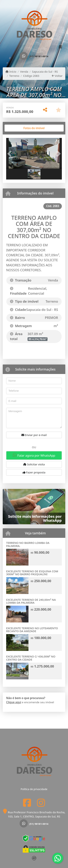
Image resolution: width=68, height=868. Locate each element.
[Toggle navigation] (60, 47)
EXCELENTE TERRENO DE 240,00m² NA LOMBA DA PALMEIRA (31, 601)
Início (11, 72)
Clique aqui (14, 702)
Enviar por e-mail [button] (34, 435)
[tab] (18, 128)
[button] (10, 154)
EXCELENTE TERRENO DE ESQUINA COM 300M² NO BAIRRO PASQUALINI (32, 573)
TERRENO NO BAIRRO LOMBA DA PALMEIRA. (28, 544)
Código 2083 (31, 76)
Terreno (14, 76)
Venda (24, 72)
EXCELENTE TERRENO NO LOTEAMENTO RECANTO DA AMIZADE (32, 630)
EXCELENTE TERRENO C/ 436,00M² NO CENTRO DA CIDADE (31, 658)
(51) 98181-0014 (39, 56)
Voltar (57, 76)
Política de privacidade (34, 789)
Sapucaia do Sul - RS (45, 72)
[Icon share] (27, 803)
